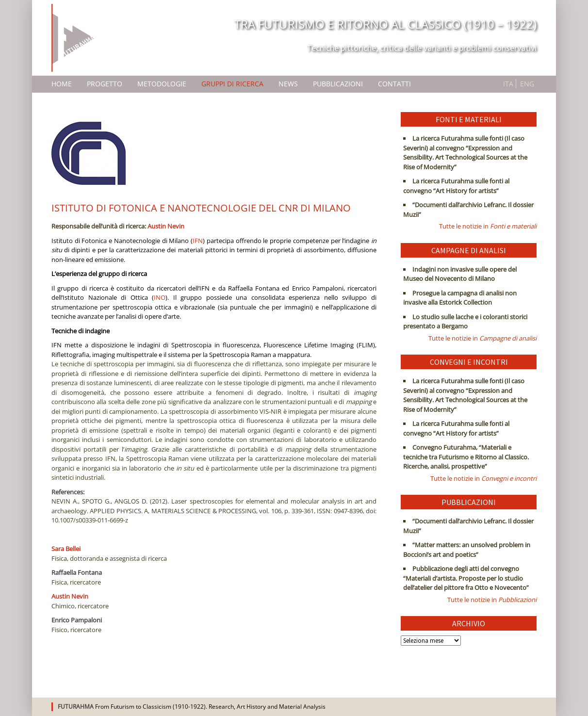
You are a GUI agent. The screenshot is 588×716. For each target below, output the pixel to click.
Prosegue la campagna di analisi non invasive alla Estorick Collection (460, 298)
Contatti (394, 84)
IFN (198, 241)
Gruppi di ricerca (232, 84)
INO (160, 297)
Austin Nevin (166, 226)
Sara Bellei (66, 549)
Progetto (105, 84)
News (288, 84)
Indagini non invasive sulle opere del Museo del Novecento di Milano (460, 274)
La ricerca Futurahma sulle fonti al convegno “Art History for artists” (456, 186)
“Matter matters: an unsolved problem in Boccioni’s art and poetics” (467, 550)
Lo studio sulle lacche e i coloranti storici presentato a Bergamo (465, 322)
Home (62, 84)
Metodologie (162, 84)
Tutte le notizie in (488, 226)
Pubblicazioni (338, 84)
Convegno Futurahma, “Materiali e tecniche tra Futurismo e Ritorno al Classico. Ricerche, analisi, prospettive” (466, 457)
